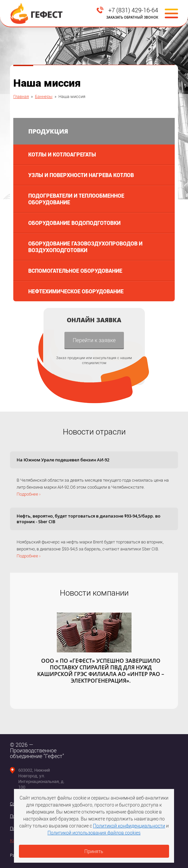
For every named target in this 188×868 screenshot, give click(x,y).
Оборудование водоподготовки (74, 223)
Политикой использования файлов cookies (94, 833)
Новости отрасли (94, 432)
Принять (94, 851)
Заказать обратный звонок (132, 17)
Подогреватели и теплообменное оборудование (76, 199)
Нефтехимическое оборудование (76, 291)
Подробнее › (29, 494)
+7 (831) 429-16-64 (133, 10)
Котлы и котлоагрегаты (62, 154)
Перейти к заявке (94, 340)
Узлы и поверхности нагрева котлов (81, 175)
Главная (21, 96)
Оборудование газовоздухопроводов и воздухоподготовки (85, 247)
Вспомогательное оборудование (75, 271)
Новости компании (94, 593)
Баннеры (44, 96)
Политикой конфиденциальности (129, 826)
